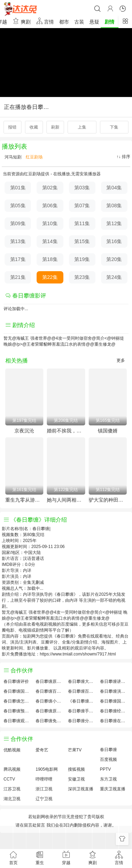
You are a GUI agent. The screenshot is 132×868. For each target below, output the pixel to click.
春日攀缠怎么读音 (18, 701)
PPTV (105, 769)
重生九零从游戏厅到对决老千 (24, 500)
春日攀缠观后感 (18, 721)
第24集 (114, 277)
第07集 (82, 205)
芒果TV (75, 750)
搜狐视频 (76, 769)
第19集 (82, 259)
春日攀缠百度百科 (50, 691)
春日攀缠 (108, 750)
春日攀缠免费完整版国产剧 (50, 721)
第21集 (18, 277)
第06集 (50, 205)
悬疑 (94, 22)
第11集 (82, 223)
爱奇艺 (42, 750)
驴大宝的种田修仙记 (108, 500)
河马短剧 (12, 157)
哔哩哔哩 (44, 779)
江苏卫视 (12, 789)
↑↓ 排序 (123, 157)
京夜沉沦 (24, 431)
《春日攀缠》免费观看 (82, 701)
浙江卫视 (44, 789)
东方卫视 (108, 779)
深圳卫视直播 (81, 789)
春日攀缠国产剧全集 (18, 691)
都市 (64, 22)
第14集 (50, 241)
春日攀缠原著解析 (50, 711)
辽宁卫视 (44, 799)
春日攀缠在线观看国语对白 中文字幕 (114, 721)
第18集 (50, 259)
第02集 (50, 188)
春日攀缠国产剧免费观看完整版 (114, 701)
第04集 (114, 188)
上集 (82, 127)
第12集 (114, 223)
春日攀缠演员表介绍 (114, 691)
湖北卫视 (12, 799)
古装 (79, 22)
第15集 (82, 241)
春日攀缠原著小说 (50, 681)
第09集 (18, 223)
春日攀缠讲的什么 (114, 681)
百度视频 (108, 759)
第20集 (114, 259)
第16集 (114, 241)
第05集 (18, 205)
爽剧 (21, 21)
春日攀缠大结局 (82, 681)
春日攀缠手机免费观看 (82, 711)
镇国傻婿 (108, 431)
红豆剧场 (34, 157)
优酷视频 (12, 750)
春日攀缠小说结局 (50, 701)
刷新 (55, 127)
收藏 (34, 127)
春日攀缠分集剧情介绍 (82, 721)
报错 (12, 127)
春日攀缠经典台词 (114, 711)
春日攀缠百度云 (82, 691)
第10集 (50, 223)
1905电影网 (47, 769)
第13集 (18, 241)
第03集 (82, 188)
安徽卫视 (76, 779)
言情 (45, 21)
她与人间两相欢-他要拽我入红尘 (66, 500)
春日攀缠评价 (16, 681)
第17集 (18, 259)
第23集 (82, 277)
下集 (114, 127)
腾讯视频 (12, 769)
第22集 (50, 277)
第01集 (18, 188)
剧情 (109, 22)
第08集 (114, 205)
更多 (121, 360)
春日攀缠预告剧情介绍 (18, 711)
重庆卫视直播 (113, 789)
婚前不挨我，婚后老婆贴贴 (66, 431)
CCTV (9, 779)
